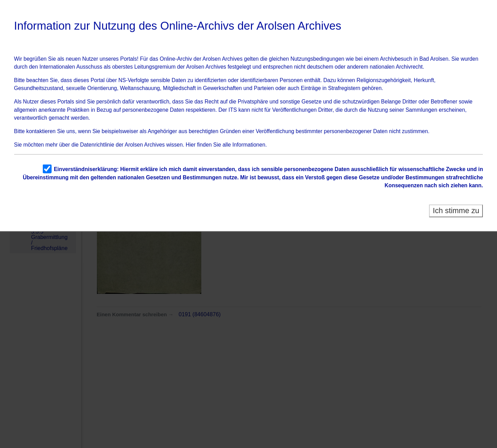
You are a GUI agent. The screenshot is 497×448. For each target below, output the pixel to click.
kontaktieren (41, 131)
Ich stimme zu (456, 211)
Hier (191, 145)
